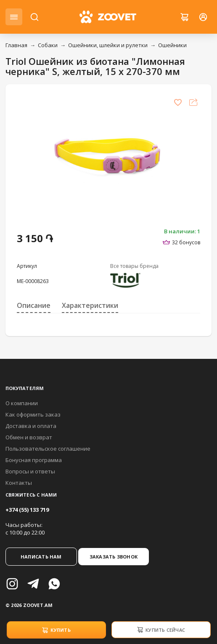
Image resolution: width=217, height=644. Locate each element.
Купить (56, 630)
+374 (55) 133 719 (27, 510)
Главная (16, 45)
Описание (34, 305)
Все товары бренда (134, 266)
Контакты (19, 483)
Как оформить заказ (33, 414)
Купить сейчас (161, 630)
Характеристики (90, 305)
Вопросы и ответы (30, 471)
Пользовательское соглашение (48, 449)
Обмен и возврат (29, 437)
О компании (22, 403)
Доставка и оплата (31, 426)
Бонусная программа (34, 460)
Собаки (48, 45)
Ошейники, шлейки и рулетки (108, 45)
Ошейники (172, 45)
